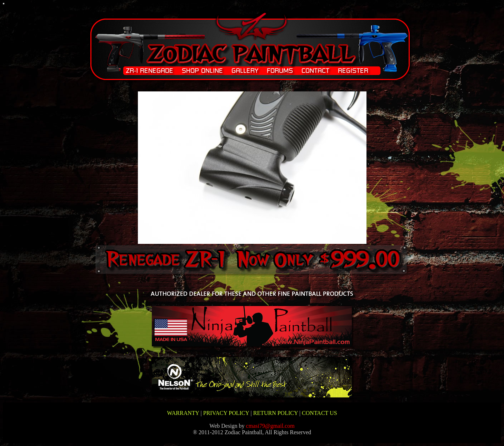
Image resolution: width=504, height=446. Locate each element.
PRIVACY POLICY (226, 413)
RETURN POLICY (276, 413)
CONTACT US (319, 413)
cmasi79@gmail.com (270, 426)
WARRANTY (183, 413)
